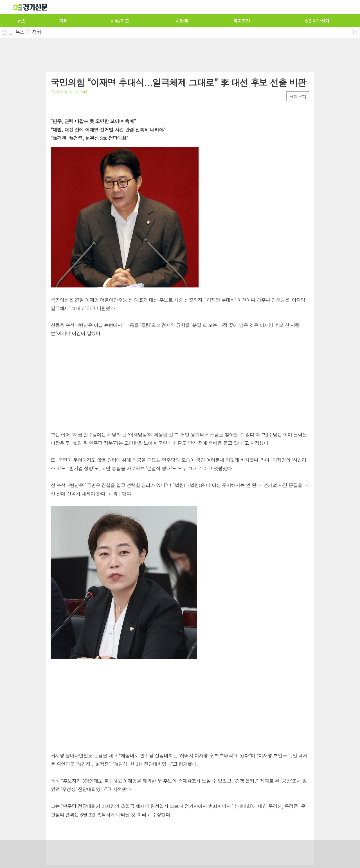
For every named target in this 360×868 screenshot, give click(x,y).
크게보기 (298, 97)
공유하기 (354, 32)
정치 (37, 32)
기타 (89, 103)
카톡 (78, 103)
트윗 (67, 103)
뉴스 (20, 32)
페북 (56, 103)
